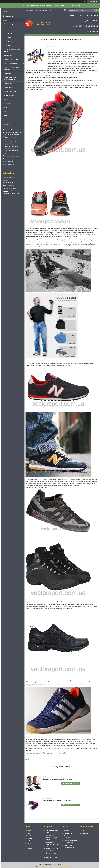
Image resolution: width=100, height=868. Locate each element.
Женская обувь (9, 56)
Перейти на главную (52, 858)
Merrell (73, 59)
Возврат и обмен (92, 31)
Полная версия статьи (70, 783)
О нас (4, 111)
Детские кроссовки (10, 91)
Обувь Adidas (8, 38)
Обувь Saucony (9, 87)
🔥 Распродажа (8, 16)
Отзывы (5, 115)
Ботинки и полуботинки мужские (11, 68)
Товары (5, 20)
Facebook (85, 833)
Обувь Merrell (8, 42)
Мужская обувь (69, 833)
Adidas (49, 59)
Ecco (69, 59)
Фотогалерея (7, 103)
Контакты (94, 16)
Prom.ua (59, 864)
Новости (5, 99)
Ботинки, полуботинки (71, 840)
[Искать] (96, 10)
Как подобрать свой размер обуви (85, 26)
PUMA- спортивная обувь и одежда (13, 51)
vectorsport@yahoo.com (13, 159)
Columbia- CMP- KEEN (11, 60)
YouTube (85, 831)
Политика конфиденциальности (62, 866)
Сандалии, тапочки (70, 843)
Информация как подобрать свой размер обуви (53, 844)
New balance (63, 59)
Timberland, (79, 59)
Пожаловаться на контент (44, 866)
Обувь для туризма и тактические (11, 25)
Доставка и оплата (8, 95)
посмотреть (74, 5)
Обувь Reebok (8, 73)
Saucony (85, 59)
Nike (53, 59)
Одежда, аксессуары (11, 64)
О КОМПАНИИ (50, 835)
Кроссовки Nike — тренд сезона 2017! (57, 801)
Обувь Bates (8, 83)
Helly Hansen (31, 841)
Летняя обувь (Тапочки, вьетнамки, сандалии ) (11, 78)
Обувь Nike (7, 46)
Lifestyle (67, 366)
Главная (72, 16)
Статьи (5, 107)
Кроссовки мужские (10, 30)
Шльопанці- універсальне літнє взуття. (57, 779)
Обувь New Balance (10, 34)
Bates (29, 843)
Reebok (57, 59)
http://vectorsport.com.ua (13, 156)
